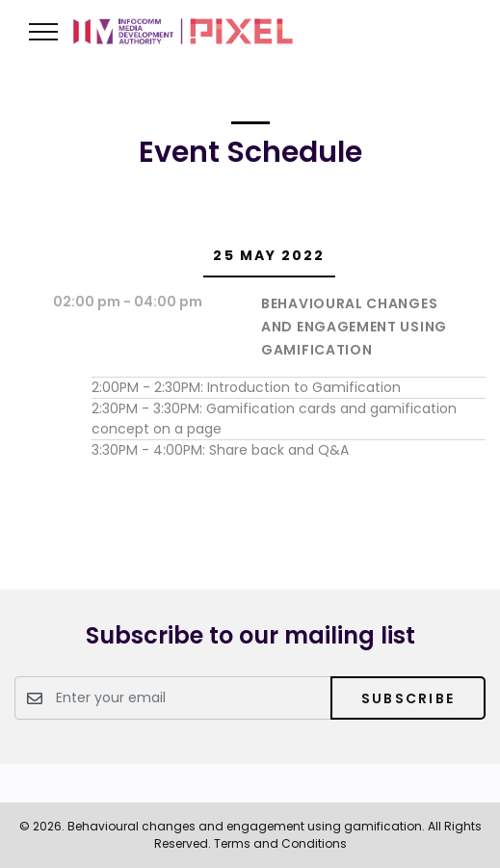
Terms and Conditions (280, 843)
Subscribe (408, 698)
